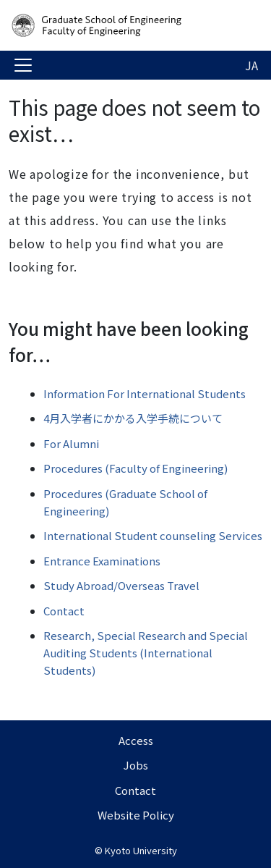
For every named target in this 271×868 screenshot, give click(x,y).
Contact (64, 611)
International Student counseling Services (153, 535)
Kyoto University (141, 850)
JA (251, 65)
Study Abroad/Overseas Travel (121, 585)
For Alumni (71, 443)
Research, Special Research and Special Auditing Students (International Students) (146, 653)
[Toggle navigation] (23, 65)
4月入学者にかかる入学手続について (133, 418)
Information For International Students (145, 393)
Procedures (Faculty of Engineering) (135, 468)
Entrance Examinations (102, 561)
